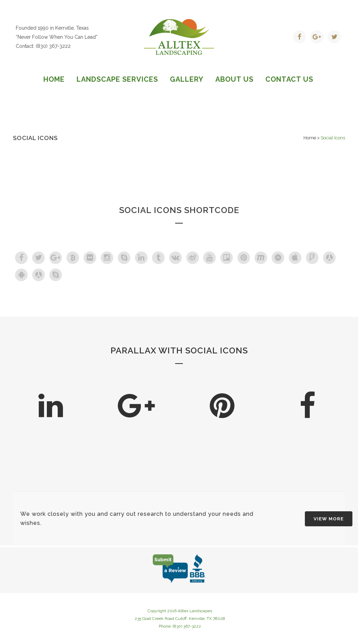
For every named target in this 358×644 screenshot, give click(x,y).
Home (310, 138)
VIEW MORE (329, 519)
